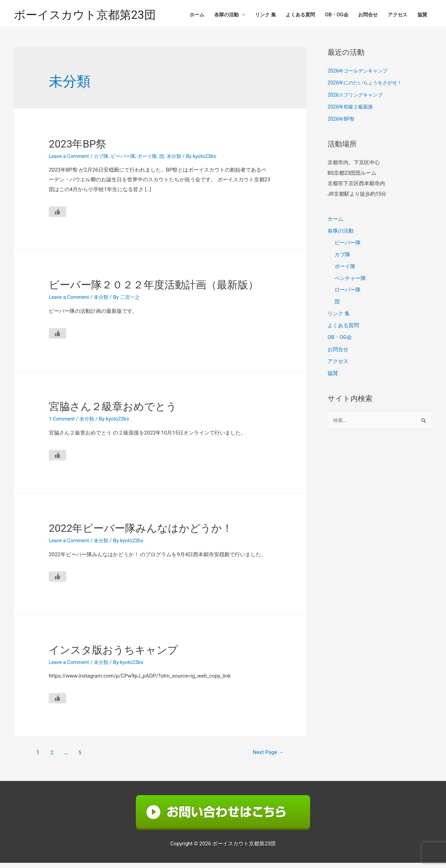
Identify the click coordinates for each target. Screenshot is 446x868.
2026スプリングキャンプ (357, 100)
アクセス (395, 16)
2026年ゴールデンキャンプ (360, 76)
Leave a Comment (70, 161)
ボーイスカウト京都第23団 (89, 16)
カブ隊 (103, 161)
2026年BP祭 (342, 123)
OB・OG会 (331, 16)
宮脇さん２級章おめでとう (113, 412)
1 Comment (62, 424)
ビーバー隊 (127, 161)
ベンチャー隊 (350, 282)
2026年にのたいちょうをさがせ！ (367, 88)
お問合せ (364, 16)
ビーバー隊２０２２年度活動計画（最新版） (154, 290)
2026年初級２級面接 (352, 112)
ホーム (183, 16)
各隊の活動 (214, 16)
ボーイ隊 (153, 161)
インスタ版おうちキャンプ (113, 655)
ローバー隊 (348, 294)
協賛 (422, 16)
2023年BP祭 (78, 149)
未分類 (181, 161)
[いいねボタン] (57, 217)
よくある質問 (293, 16)
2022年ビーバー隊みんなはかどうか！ (141, 533)
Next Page (265, 758)
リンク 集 (255, 16)
